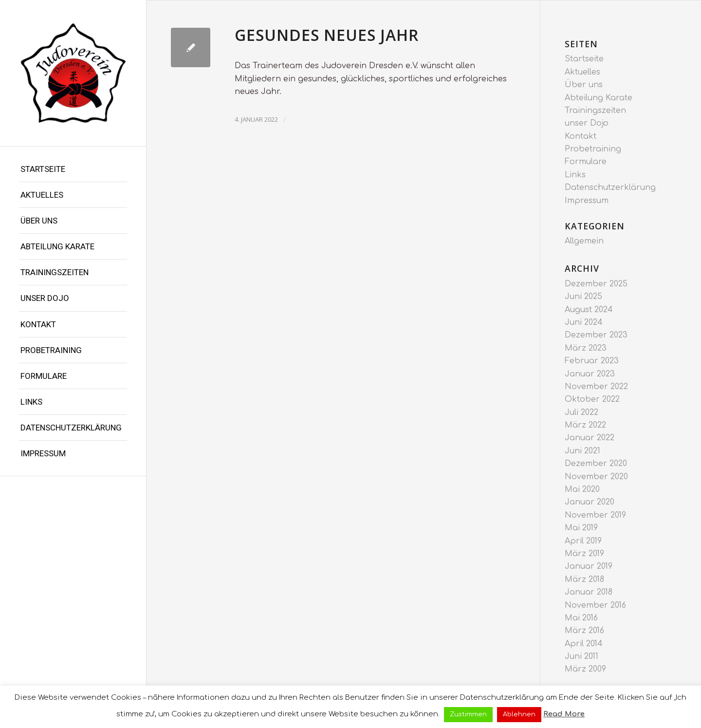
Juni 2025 (583, 297)
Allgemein (584, 241)
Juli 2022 (581, 412)
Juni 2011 (581, 656)
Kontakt (38, 324)
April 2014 (584, 644)
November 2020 (596, 477)
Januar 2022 (590, 438)
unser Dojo (45, 298)
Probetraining (51, 350)
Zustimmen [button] (468, 714)
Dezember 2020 (596, 464)
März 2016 (584, 631)
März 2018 (584, 579)
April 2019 (583, 541)
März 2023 (586, 348)
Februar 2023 (592, 361)
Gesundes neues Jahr (327, 35)
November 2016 (595, 605)
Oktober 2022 (592, 399)
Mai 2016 (581, 618)
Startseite (43, 169)
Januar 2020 (590, 502)
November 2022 (596, 387)
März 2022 (585, 425)
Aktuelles (42, 195)
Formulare (44, 376)
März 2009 (585, 669)
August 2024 (589, 310)
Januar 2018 (589, 592)
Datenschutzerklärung (71, 428)
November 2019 (595, 515)
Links (31, 402)
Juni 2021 (582, 451)
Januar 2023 (590, 374)
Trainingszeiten (55, 272)
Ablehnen (519, 714)
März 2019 (584, 554)
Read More (564, 714)
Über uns (39, 221)
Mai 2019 (581, 528)
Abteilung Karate (57, 246)
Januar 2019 (589, 566)
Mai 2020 (582, 489)
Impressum (43, 453)
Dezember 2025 (596, 284)
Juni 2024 (584, 322)
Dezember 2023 (596, 335)
